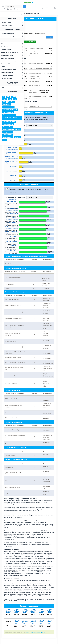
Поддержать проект (12, 26)
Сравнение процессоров (12, 36)
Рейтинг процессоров (12, 34)
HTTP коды (12, 88)
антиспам (18, 138)
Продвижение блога (9, 115)
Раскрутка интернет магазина (12, 130)
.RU (29, 3)
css (8, 97)
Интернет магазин (8, 107)
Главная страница (12, 23)
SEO (4, 102)
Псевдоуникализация (12, 76)
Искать (50, 37)
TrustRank (11, 102)
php (10, 100)
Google (14, 97)
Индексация (7, 105)
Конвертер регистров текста (12, 53)
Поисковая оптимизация (10, 110)
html (4, 100)
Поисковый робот (8, 113)
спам (5, 140)
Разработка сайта (8, 125)
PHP (15, 100)
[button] (47, 8)
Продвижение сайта (9, 122)
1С (4, 97)
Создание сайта (8, 138)
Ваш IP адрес (12, 47)
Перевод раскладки (12, 79)
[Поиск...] (14, 7)
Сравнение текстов (12, 50)
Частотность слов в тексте (12, 61)
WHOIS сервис (12, 67)
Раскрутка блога (8, 127)
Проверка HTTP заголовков (12, 64)
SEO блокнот (12, 44)
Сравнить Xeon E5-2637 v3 (27, 42)
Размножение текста (12, 56)
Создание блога (8, 135)
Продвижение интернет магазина (10, 118)
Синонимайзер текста (12, 59)
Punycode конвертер (12, 73)
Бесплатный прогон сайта (12, 70)
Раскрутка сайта (8, 132)
